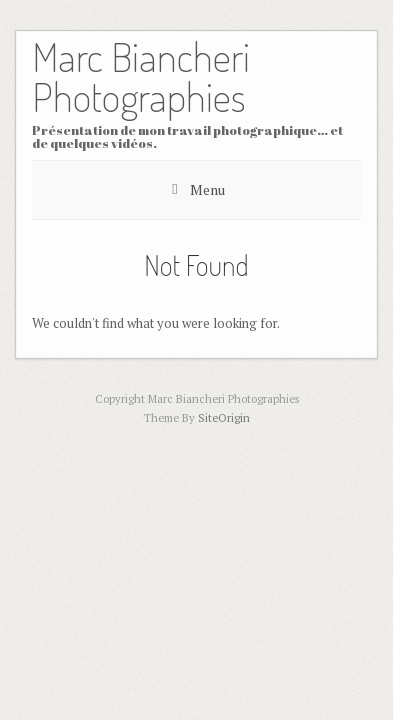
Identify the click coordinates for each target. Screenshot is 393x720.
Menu (207, 189)
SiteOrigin (224, 418)
